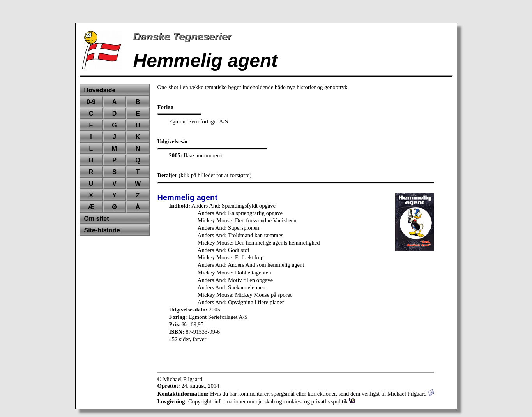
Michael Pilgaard (411, 394)
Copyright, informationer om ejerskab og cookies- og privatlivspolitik (272, 401)
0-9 (91, 102)
